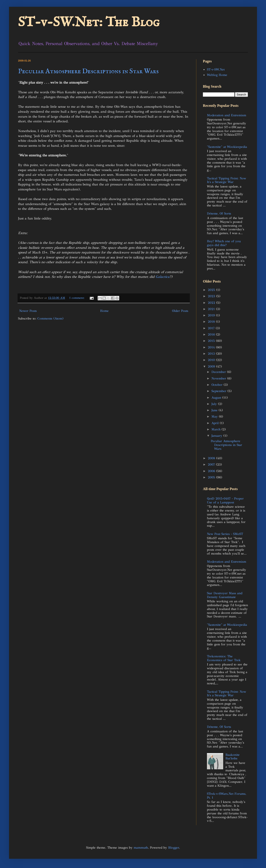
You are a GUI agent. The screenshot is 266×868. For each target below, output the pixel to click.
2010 (212, 360)
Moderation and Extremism (227, 115)
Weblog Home (217, 75)
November (219, 378)
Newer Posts (28, 311)
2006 (212, 471)
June (215, 410)
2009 (212, 367)
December (219, 372)
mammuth (141, 848)
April (216, 423)
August (217, 398)
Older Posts (180, 311)
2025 (212, 290)
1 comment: (77, 298)
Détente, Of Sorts (219, 214)
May (215, 417)
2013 (212, 354)
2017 (212, 328)
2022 (212, 303)
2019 (212, 315)
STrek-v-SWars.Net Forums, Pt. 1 (227, 796)
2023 (212, 296)
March (217, 429)
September (219, 391)
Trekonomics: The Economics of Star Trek (224, 658)
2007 (212, 465)
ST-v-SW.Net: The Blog (89, 23)
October (218, 385)
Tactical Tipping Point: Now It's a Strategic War (227, 180)
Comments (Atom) (50, 319)
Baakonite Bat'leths (233, 757)
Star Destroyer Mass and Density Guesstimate (225, 595)
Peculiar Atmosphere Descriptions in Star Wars (88, 71)
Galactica (163, 277)
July (215, 404)
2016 (212, 335)
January (217, 436)
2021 (212, 309)
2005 (212, 477)
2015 (212, 341)
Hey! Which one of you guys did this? (224, 243)
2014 (212, 347)
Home (104, 311)
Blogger (174, 848)
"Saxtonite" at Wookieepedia (227, 147)
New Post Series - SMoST (225, 534)
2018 (212, 322)
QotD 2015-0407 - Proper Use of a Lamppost (225, 500)
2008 (212, 458)
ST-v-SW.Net (216, 70)
